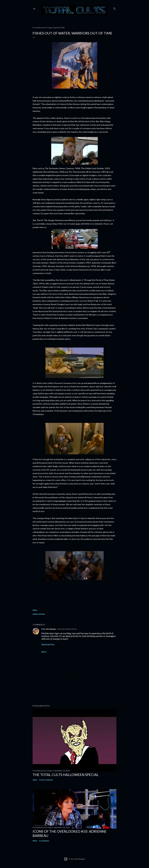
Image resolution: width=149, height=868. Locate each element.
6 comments (44, 841)
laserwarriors (48, 644)
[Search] (115, 8)
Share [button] (35, 610)
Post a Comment (46, 780)
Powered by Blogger (75, 859)
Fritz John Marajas (49, 629)
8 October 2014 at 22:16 (67, 629)
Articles (42, 614)
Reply (44, 652)
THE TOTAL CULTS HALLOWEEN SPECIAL (66, 775)
